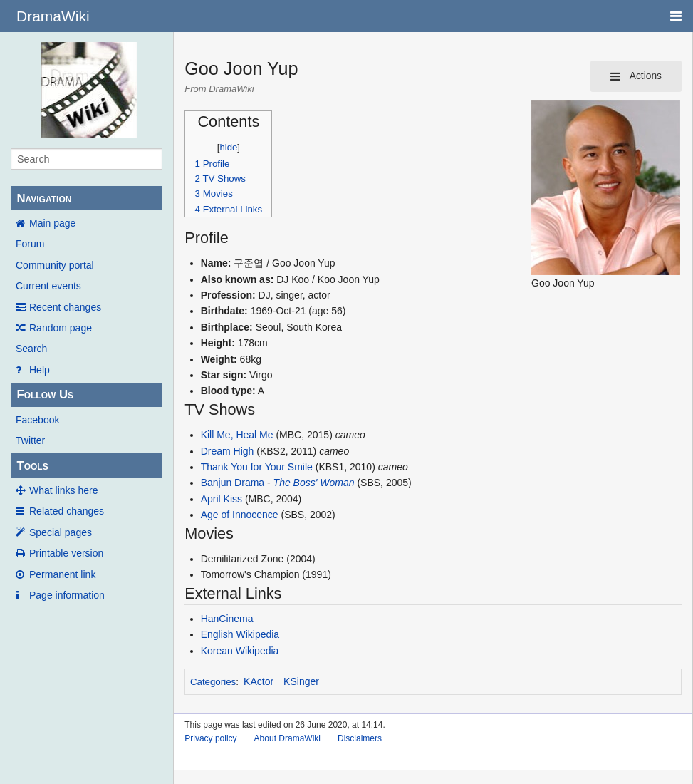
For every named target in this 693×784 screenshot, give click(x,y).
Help (40, 370)
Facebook (37, 420)
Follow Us (45, 394)
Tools (32, 466)
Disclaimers (360, 738)
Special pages (61, 532)
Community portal (55, 265)
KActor (259, 681)
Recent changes (65, 307)
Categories (213, 682)
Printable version (66, 553)
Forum (30, 244)
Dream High (228, 451)
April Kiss (222, 499)
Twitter (30, 440)
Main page (52, 223)
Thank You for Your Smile (257, 467)
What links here (63, 490)
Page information (67, 595)
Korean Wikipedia (240, 651)
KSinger (301, 681)
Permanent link (62, 574)
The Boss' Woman (314, 483)
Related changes (67, 511)
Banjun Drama (233, 483)
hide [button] (228, 147)
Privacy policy (210, 738)
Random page (61, 328)
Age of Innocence (240, 515)
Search (31, 349)
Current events (48, 286)
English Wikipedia (240, 634)
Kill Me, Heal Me (237, 435)
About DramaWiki (287, 738)
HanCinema (227, 619)
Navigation (44, 198)
